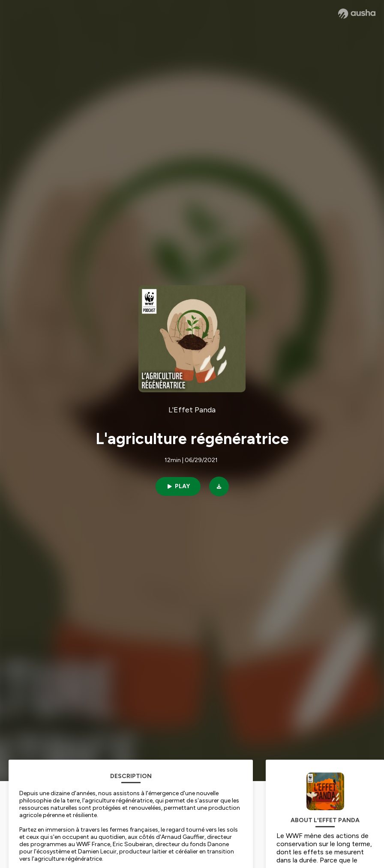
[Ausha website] (357, 14)
